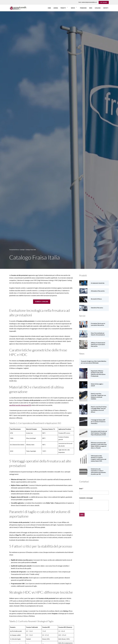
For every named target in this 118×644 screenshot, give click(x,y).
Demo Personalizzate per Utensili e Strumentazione (99, 334)
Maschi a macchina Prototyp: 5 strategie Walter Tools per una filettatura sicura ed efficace (97, 410)
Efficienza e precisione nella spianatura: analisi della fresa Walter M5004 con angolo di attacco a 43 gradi (99, 450)
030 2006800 (104, 2)
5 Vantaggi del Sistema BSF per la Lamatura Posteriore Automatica (99, 423)
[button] (67, 8)
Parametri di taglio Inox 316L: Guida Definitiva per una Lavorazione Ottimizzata (94, 362)
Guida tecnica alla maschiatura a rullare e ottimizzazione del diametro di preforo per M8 (98, 478)
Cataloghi (98, 8)
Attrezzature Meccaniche (98, 291)
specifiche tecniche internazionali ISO (20, 406)
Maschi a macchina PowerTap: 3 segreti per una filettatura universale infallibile (98, 396)
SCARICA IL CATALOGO (42, 302)
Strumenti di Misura (97, 299)
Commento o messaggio (86, 505)
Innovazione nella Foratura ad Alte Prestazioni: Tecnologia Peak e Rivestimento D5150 (99, 436)
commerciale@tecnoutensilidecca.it (89, 2)
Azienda (56, 8)
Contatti (106, 8)
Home (49, 8)
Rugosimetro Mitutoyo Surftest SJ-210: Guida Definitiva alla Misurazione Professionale (99, 373)
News (91, 8)
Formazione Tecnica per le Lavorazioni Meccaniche (98, 324)
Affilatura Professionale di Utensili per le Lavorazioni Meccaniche (99, 344)
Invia (82, 522)
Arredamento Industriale (98, 283)
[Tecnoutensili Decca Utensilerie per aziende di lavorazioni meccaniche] (18, 8)
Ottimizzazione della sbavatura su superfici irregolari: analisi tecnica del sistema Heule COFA (98, 464)
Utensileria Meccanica (97, 308)
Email (81, 496)
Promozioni (83, 8)
